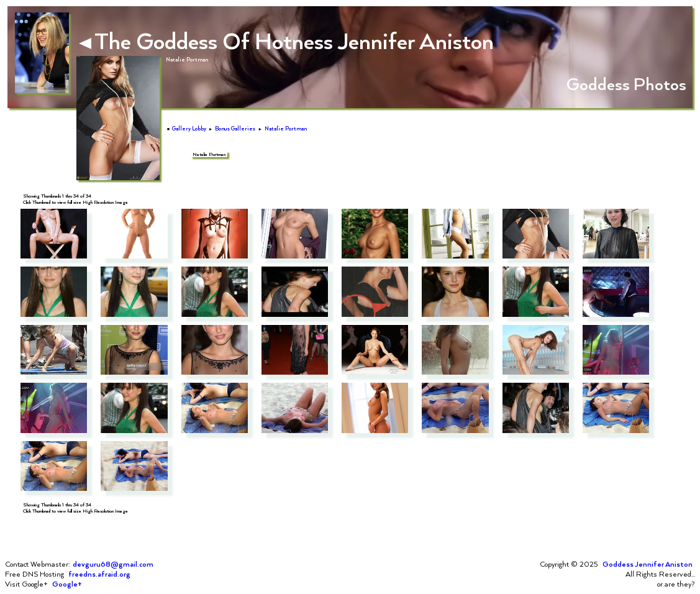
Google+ (67, 584)
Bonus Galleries (235, 129)
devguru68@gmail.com (113, 564)
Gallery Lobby (189, 129)
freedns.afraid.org (99, 574)
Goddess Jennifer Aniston (648, 564)
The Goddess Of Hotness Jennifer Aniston (286, 40)
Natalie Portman (286, 129)
